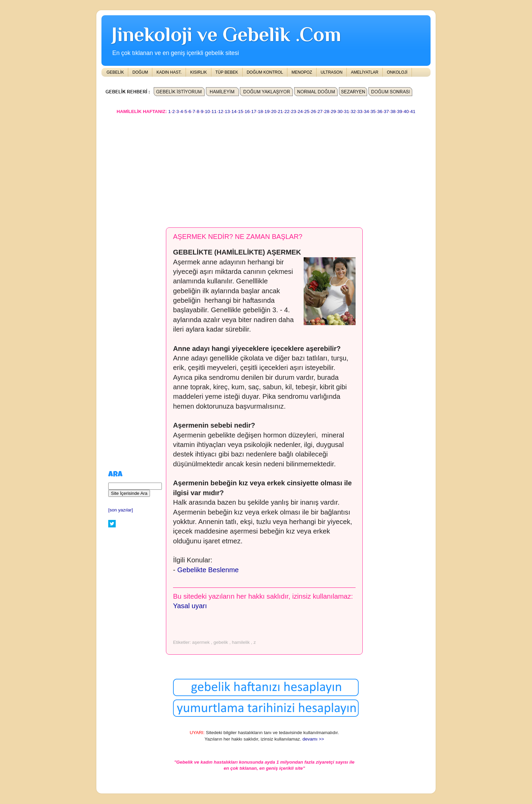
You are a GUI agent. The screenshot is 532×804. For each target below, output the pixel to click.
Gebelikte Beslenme (208, 570)
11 (214, 111)
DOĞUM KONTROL (265, 72)
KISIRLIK (198, 72)
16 (247, 111)
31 (347, 111)
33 (360, 111)
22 (287, 111)
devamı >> (313, 739)
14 (234, 111)
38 (393, 111)
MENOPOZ (302, 72)
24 (300, 111)
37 (386, 111)
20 (274, 111)
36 (380, 111)
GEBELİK (115, 72)
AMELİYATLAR (365, 72)
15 (240, 111)
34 (367, 111)
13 (227, 111)
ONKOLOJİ (397, 72)
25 (307, 111)
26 (313, 111)
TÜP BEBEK (227, 72)
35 (373, 111)
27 (320, 111)
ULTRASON (331, 72)
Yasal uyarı (190, 606)
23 (294, 111)
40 (406, 111)
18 (260, 111)
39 (400, 111)
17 (254, 111)
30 (340, 111)
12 (221, 111)
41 (413, 111)
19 (267, 111)
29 (333, 111)
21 (280, 111)
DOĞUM (140, 72)
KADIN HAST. (169, 72)
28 (327, 111)
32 (353, 111)
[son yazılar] (121, 510)
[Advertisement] (266, 168)
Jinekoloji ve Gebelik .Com (226, 34)
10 (207, 111)
